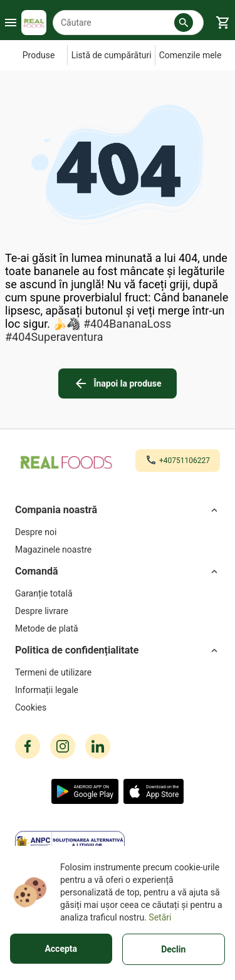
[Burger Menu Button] (11, 23)
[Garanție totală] (118, 593)
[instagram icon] (63, 746)
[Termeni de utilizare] (118, 672)
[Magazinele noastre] (118, 550)
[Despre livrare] (118, 611)
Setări (160, 917)
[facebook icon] (28, 746)
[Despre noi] (118, 532)
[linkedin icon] (98, 746)
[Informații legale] (118, 690)
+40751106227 (185, 461)
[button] (184, 23)
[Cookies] (118, 707)
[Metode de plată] (118, 628)
